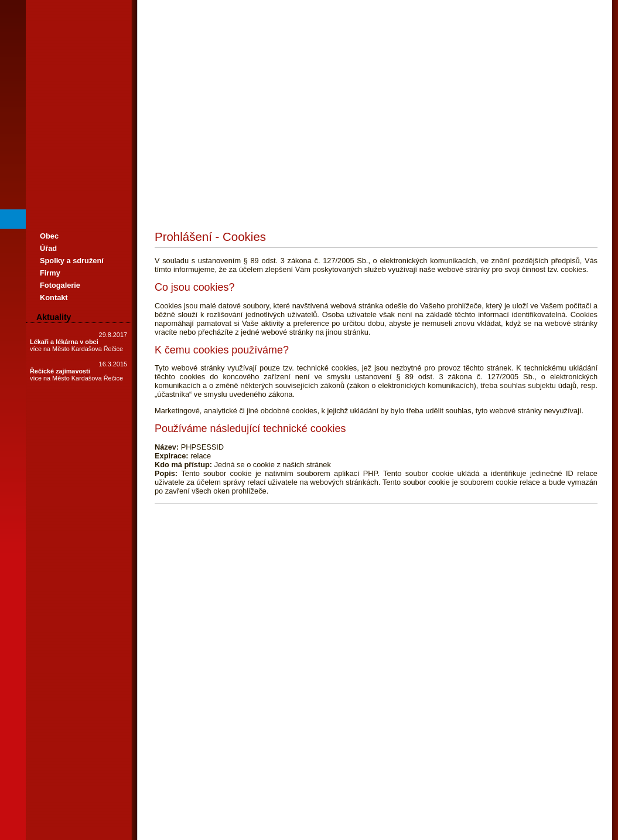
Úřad (48, 248)
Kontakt (54, 297)
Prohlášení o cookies (180, 723)
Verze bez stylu (328, 723)
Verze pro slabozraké (275, 723)
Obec (49, 236)
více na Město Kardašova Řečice (76, 349)
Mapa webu (227, 723)
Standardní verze (376, 723)
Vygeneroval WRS (500, 723)
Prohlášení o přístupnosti (437, 723)
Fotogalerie (60, 285)
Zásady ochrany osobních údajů (198, 737)
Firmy (50, 273)
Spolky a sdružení (72, 261)
